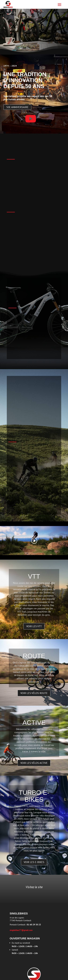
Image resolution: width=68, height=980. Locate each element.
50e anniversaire (17, 107)
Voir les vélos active (34, 763)
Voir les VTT (34, 626)
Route (34, 656)
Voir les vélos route (34, 693)
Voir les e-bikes (34, 862)
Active (34, 723)
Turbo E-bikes (34, 796)
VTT (34, 576)
